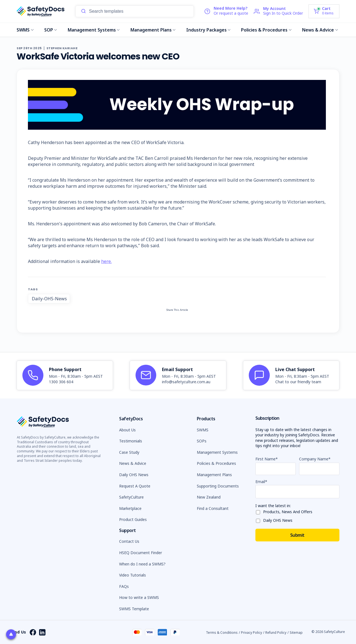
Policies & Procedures (266, 30)
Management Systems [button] (217, 452)
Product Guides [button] (133, 519)
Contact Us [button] (129, 541)
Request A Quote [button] (135, 486)
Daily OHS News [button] (134, 475)
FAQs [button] (124, 586)
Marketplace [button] (130, 508)
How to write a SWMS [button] (139, 597)
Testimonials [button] (131, 441)
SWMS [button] (203, 430)
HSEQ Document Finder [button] (141, 553)
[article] (65, 376)
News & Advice (320, 30)
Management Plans (153, 30)
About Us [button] (127, 430)
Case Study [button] (129, 452)
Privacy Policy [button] (252, 633)
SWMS (25, 30)
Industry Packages (209, 30)
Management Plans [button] (214, 475)
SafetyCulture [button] (131, 497)
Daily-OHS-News (49, 299)
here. (106, 261)
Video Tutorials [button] (133, 575)
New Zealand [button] (209, 497)
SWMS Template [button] (134, 609)
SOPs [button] (202, 441)
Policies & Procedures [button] (216, 463)
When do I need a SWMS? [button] (142, 564)
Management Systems (94, 30)
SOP (51, 30)
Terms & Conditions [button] (222, 633)
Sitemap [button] (296, 633)
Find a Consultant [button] (213, 508)
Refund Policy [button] (276, 633)
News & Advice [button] (133, 463)
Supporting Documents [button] (218, 486)
